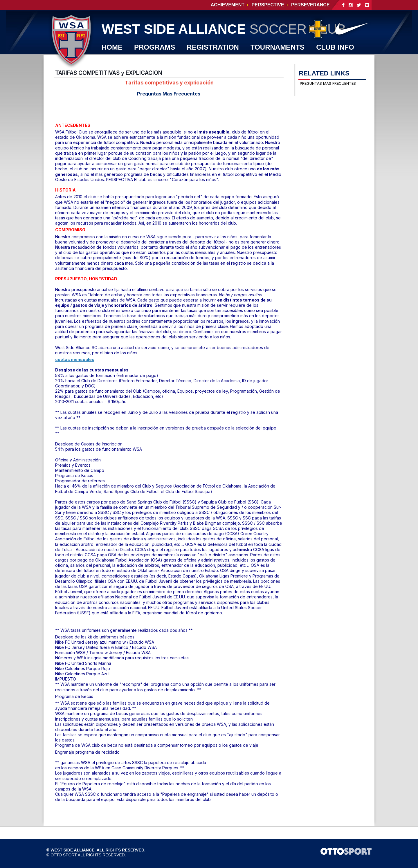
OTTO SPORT (64, 855)
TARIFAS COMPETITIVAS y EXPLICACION (109, 73)
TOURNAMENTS (278, 47)
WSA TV (115, 60)
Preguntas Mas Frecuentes (169, 94)
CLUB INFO (335, 47)
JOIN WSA (189, 60)
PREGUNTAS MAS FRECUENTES (328, 83)
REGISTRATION (213, 47)
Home (112, 47)
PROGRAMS (155, 47)
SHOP (150, 60)
